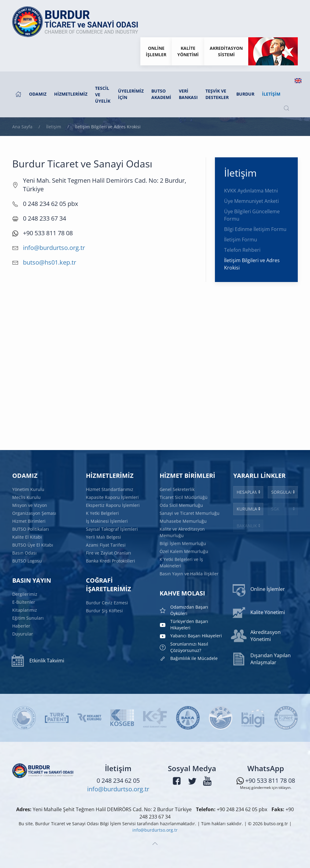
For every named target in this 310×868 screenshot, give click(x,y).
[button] (286, 108)
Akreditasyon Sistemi (226, 51)
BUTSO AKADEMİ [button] (161, 94)
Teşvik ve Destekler (217, 94)
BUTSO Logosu (27, 560)
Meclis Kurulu (26, 497)
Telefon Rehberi (242, 250)
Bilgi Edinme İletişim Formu (255, 229)
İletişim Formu (241, 240)
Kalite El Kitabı (27, 537)
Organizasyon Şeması (34, 513)
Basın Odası (24, 553)
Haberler (21, 626)
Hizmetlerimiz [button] (71, 94)
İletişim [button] (271, 94)
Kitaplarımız (25, 610)
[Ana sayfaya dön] (79, 22)
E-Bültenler (24, 602)
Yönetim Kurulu (28, 489)
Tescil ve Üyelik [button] (103, 95)
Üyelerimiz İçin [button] (131, 94)
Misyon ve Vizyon (30, 505)
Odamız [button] (38, 94)
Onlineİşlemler (156, 51)
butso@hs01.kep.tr (50, 262)
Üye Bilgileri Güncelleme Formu (252, 215)
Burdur (245, 94)
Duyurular (23, 634)
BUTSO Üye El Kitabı (33, 545)
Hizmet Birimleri (29, 521)
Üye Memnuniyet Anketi (251, 201)
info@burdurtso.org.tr (54, 248)
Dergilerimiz (25, 594)
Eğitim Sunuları (28, 618)
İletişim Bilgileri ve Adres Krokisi (252, 264)
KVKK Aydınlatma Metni (251, 191)
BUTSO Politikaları (31, 529)
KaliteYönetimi (188, 51)
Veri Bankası (188, 94)
